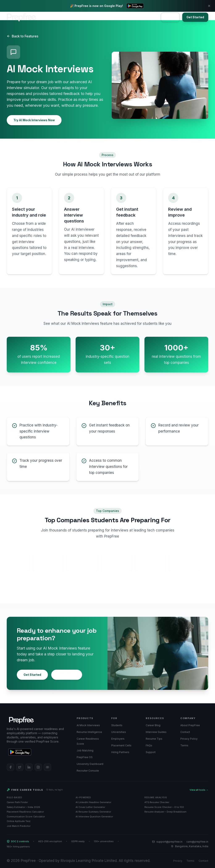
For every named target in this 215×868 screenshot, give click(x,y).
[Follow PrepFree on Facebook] (10, 767)
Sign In (170, 17)
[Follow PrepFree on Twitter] (20, 767)
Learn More (67, 675)
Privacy (178, 861)
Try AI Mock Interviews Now (34, 120)
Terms (184, 745)
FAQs (149, 745)
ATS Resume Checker (157, 802)
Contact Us (143, 17)
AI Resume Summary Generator (93, 812)
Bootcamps (54, 17)
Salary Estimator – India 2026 (23, 807)
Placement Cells (121, 745)
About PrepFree (190, 725)
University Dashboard (90, 764)
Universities (100, 17)
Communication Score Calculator (26, 817)
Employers (77, 17)
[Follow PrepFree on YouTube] (47, 767)
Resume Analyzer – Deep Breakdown (165, 812)
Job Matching (85, 750)
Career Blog (153, 725)
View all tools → (199, 790)
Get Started (195, 17)
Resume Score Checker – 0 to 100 (164, 807)
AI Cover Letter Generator (90, 807)
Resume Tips (154, 739)
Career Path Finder (17, 802)
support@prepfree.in (169, 842)
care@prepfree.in (197, 842)
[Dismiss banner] (209, 6)
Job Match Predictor (19, 826)
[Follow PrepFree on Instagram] (38, 767)
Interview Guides (156, 732)
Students (117, 725)
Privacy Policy (189, 739)
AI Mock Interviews (88, 725)
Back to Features (22, 36)
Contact (185, 732)
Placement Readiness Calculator (25, 812)
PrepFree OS (85, 757)
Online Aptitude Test (19, 821)
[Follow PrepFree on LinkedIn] (29, 767)
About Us (122, 17)
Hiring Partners (120, 752)
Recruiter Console (88, 771)
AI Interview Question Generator (94, 817)
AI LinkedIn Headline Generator (93, 802)
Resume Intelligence (89, 732)
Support (151, 752)
